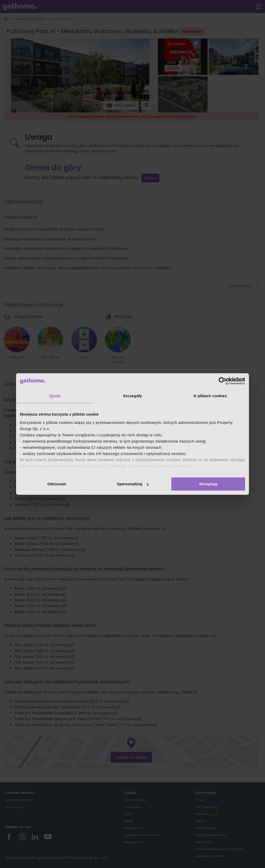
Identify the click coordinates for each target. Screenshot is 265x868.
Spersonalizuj (133, 484)
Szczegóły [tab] (132, 396)
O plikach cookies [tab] (210, 396)
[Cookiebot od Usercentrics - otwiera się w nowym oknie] (222, 381)
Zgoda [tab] (55, 396)
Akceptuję (208, 484)
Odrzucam (57, 484)
